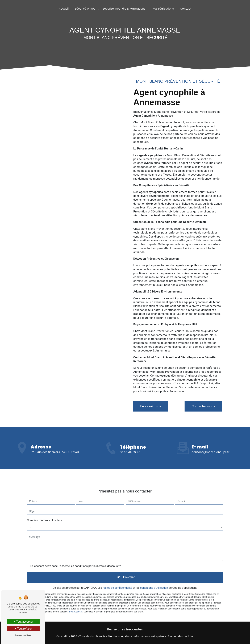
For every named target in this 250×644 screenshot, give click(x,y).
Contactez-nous (203, 406)
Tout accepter (23, 622)
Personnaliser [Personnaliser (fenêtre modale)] (23, 635)
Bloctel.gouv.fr (76, 607)
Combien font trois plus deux (45, 515)
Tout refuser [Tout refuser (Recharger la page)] (23, 629)
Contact (186, 9)
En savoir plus (151, 406)
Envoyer (129, 572)
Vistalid (64, 636)
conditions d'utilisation (154, 583)
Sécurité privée (85, 9)
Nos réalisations (163, 9)
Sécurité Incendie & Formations (124, 9)
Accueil (64, 9)
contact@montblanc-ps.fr (211, 447)
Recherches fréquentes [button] (125, 629)
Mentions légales (119, 636)
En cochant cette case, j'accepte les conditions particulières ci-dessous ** (76, 561)
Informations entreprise (149, 636)
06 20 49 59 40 (130, 457)
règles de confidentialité (117, 583)
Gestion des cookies (181, 636)
